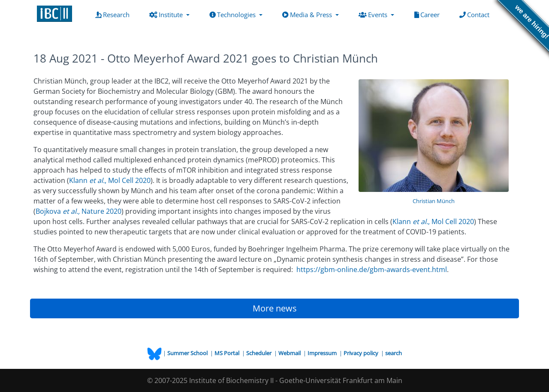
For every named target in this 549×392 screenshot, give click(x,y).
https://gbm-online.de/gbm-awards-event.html (372, 269)
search (394, 353)
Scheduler (259, 353)
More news (275, 308)
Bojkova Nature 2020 (78, 211)
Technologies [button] (233, 15)
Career (429, 14)
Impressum (323, 353)
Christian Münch (434, 201)
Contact (476, 14)
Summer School (188, 353)
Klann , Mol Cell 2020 (110, 180)
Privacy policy (362, 353)
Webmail (290, 353)
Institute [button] (167, 15)
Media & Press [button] (308, 15)
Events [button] (374, 15)
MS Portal (228, 353)
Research (114, 14)
